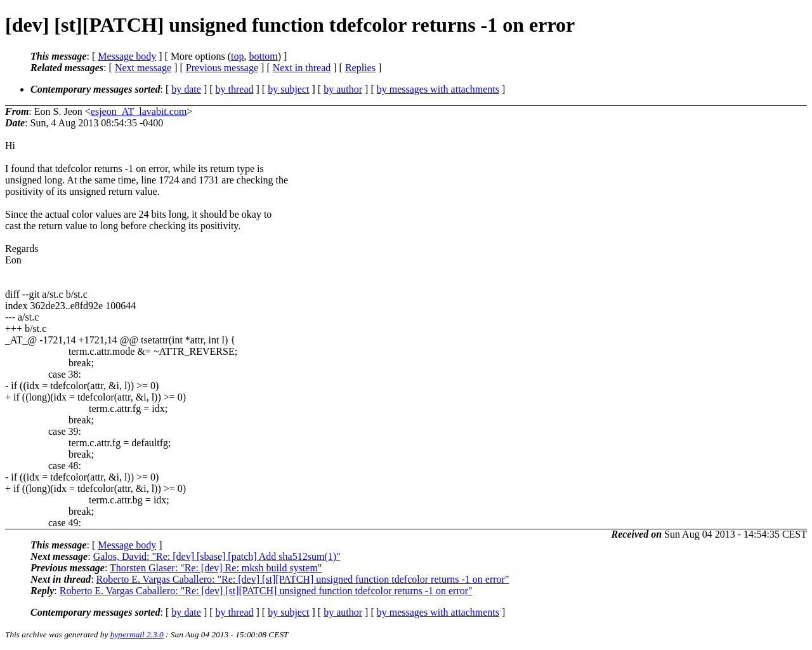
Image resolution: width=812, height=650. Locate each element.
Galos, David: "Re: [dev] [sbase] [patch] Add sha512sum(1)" (217, 556)
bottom (263, 56)
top (237, 56)
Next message (143, 68)
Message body (127, 56)
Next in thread (302, 68)
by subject (288, 89)
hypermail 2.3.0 (137, 634)
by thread (235, 89)
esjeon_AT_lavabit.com (139, 111)
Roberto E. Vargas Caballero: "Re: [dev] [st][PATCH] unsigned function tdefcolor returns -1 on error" (303, 579)
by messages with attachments (438, 89)
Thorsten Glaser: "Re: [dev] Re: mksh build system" (216, 568)
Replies (360, 68)
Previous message (222, 68)
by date (186, 89)
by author (343, 89)
